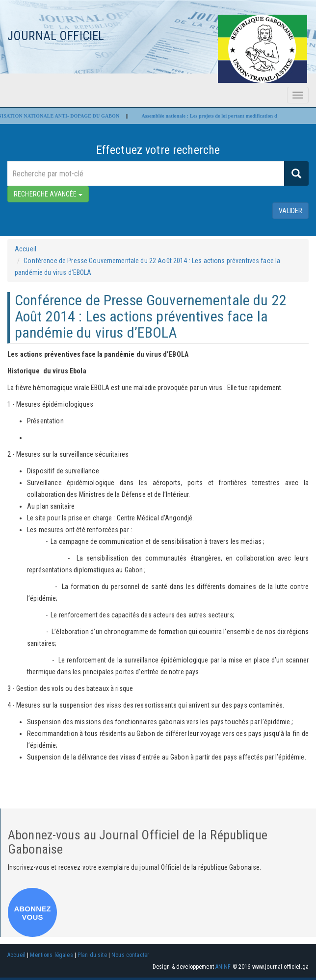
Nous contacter (130, 955)
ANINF (223, 967)
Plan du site (92, 955)
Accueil (26, 249)
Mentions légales (51, 955)
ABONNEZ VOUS (32, 913)
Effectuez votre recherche (158, 150)
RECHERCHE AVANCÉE (48, 194)
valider (290, 211)
